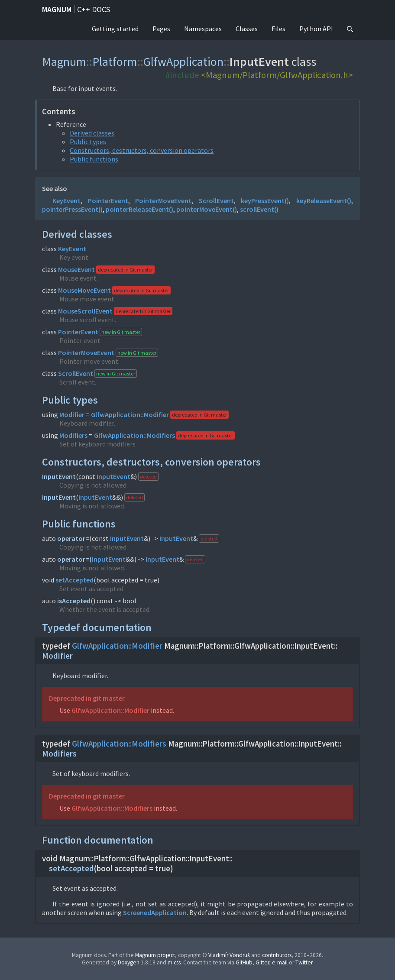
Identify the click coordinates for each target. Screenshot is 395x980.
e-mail (280, 962)
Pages (161, 29)
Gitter (262, 962)
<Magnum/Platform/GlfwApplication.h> (277, 75)
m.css (174, 962)
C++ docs (94, 9)
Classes (247, 29)
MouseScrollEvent (85, 311)
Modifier (72, 414)
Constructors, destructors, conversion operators (142, 150)
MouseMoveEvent (84, 290)
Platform (115, 61)
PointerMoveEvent (163, 201)
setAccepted (74, 580)
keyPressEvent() (265, 201)
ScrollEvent (216, 201)
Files (278, 29)
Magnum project (155, 955)
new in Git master (121, 332)
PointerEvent (108, 201)
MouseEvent (76, 269)
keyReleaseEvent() (324, 201)
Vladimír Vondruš (229, 955)
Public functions (94, 159)
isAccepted (74, 601)
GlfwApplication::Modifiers (134, 435)
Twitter (304, 962)
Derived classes (92, 133)
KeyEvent (66, 201)
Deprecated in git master (87, 698)
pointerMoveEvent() (207, 209)
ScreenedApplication (155, 912)
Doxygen (129, 962)
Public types (88, 142)
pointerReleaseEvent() (139, 209)
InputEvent (59, 476)
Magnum (57, 9)
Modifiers (73, 435)
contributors (277, 955)
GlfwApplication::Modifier (130, 414)
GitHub (244, 962)
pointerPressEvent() (72, 209)
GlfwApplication (183, 61)
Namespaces (203, 29)
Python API (316, 29)
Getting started (115, 29)
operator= (73, 538)
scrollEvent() (259, 209)
